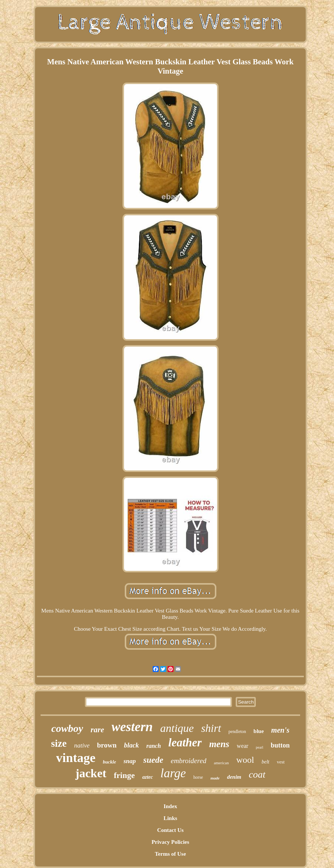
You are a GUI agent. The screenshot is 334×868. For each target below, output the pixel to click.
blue (259, 731)
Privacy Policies (170, 842)
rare (97, 730)
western (132, 727)
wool (245, 760)
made (215, 778)
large (173, 773)
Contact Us (170, 830)
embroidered (188, 761)
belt (265, 762)
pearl (260, 747)
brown (107, 745)
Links (170, 818)
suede (153, 760)
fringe (124, 775)
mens (219, 744)
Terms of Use (171, 854)
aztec (148, 777)
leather (185, 742)
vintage (76, 758)
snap (130, 761)
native (82, 745)
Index (170, 806)
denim (234, 777)
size (59, 743)
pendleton (237, 732)
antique (177, 728)
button (280, 745)
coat (257, 774)
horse (198, 777)
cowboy (67, 728)
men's (280, 730)
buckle (109, 762)
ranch (154, 746)
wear (243, 746)
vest (281, 762)
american (221, 763)
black (131, 745)
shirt (211, 728)
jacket (91, 773)
